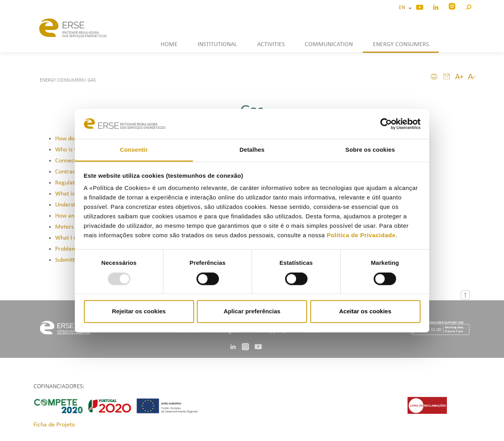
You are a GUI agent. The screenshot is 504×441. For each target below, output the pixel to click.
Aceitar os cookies (365, 312)
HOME (169, 45)
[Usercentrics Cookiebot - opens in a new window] (386, 124)
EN (403, 8)
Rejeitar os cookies (139, 312)
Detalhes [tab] (252, 150)
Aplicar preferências (252, 312)
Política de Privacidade (361, 235)
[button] (468, 6)
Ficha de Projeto (54, 425)
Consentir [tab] (134, 150)
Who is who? (71, 150)
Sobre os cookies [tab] (370, 150)
